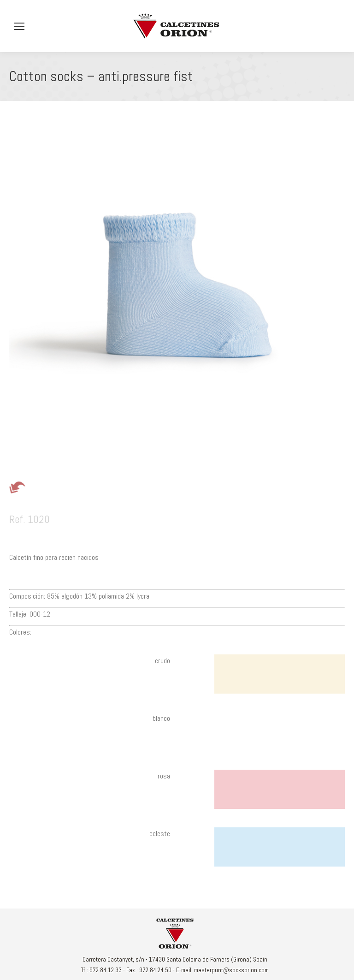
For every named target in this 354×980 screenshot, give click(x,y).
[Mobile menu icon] (19, 26)
